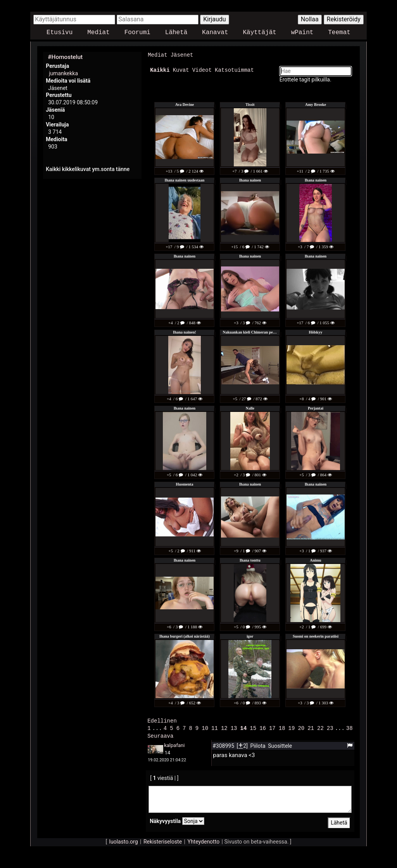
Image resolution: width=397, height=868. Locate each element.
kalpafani (174, 744)
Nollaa (310, 19)
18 (282, 727)
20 (301, 727)
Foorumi (137, 33)
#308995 (224, 744)
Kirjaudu (215, 19)
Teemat (339, 33)
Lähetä (176, 33)
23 (330, 727)
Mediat (98, 33)
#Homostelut (65, 57)
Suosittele (280, 744)
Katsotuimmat (234, 70)
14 (244, 727)
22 (320, 727)
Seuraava (160, 734)
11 (215, 727)
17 (272, 727)
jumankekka (63, 73)
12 (224, 727)
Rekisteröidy (344, 19)
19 (292, 727)
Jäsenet (182, 55)
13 (234, 727)
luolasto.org (124, 840)
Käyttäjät (259, 33)
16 (263, 727)
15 (253, 727)
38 (350, 727)
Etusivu (60, 33)
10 (205, 727)
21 (311, 727)
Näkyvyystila (165, 820)
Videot (202, 70)
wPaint (302, 33)
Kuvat (181, 70)
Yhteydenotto (204, 840)
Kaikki (160, 70)
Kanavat (215, 33)
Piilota (258, 744)
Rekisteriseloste (163, 840)
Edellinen (162, 720)
